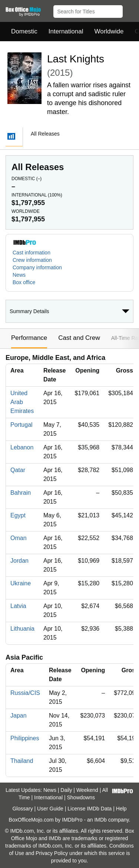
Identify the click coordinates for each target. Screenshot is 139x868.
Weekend (87, 790)
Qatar (18, 470)
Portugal (21, 425)
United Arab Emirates (22, 402)
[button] (130, 10)
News (19, 275)
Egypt (18, 515)
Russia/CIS (25, 693)
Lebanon (22, 447)
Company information (37, 267)
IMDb (100, 820)
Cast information (32, 253)
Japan (19, 716)
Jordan (19, 561)
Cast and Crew (79, 338)
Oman (19, 538)
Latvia (18, 606)
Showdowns (81, 797)
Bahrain (21, 493)
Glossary (22, 809)
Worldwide (109, 31)
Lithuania (22, 629)
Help (121, 809)
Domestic (24, 31)
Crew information (32, 260)
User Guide (50, 809)
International (66, 31)
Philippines (25, 738)
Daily (66, 790)
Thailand (22, 761)
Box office (24, 282)
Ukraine (21, 583)
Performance (29, 338)
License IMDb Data (90, 809)
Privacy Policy (52, 853)
